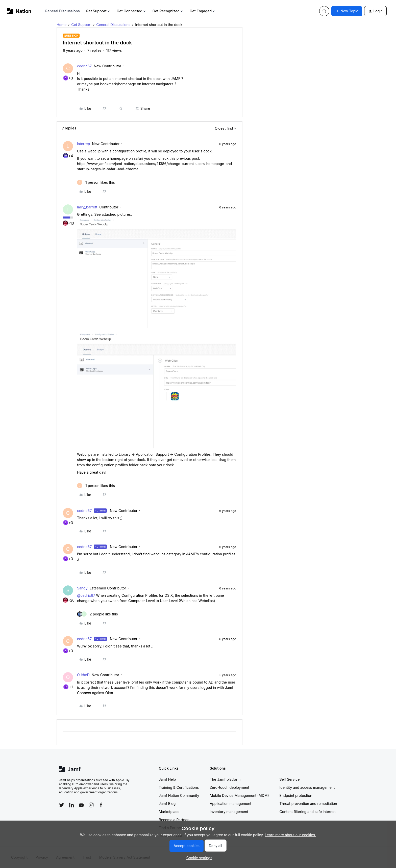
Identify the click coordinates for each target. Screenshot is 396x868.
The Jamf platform (225, 779)
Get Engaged (203, 11)
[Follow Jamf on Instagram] (91, 805)
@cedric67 (86, 595)
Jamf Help (167, 779)
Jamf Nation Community (179, 795)
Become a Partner (174, 820)
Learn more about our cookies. (291, 835)
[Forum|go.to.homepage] (19, 11)
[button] (347, 11)
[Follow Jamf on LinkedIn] (71, 805)
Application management (231, 804)
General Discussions (62, 11)
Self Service (290, 779)
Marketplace (169, 812)
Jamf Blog (167, 804)
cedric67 (84, 66)
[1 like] (96, 182)
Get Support (98, 11)
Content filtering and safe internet (308, 812)
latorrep (83, 144)
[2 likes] (97, 614)
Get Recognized (168, 11)
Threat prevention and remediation (308, 804)
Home (61, 25)
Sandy (82, 588)
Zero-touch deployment (230, 787)
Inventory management (229, 812)
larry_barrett (87, 207)
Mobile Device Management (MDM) (239, 795)
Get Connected (132, 11)
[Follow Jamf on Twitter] (62, 805)
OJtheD (83, 675)
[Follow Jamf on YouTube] (81, 805)
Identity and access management (307, 787)
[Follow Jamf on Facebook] (101, 805)
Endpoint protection (296, 795)
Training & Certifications (179, 787)
